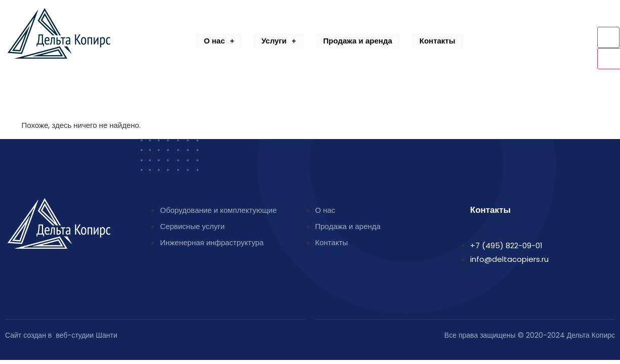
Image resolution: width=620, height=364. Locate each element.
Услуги (278, 41)
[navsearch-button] (602, 19)
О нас (219, 41)
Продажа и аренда (358, 41)
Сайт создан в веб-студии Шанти (61, 335)
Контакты (438, 41)
